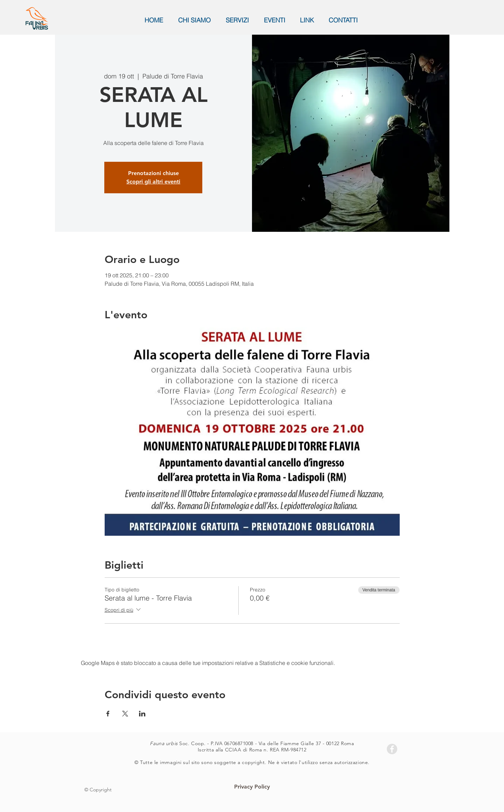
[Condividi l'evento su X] (125, 714)
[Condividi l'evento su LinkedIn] (142, 714)
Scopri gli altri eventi (153, 182)
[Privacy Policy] (252, 787)
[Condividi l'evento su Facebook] (108, 714)
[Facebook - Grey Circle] (392, 749)
